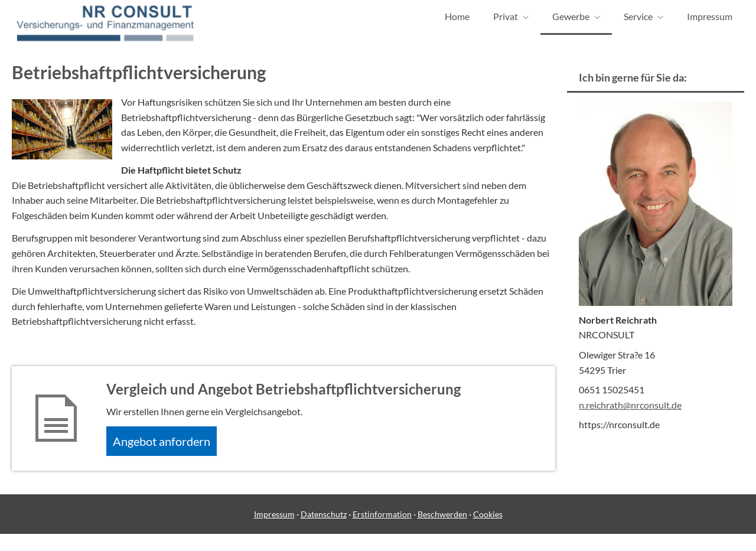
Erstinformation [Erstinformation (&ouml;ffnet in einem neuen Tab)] (382, 532)
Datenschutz (324, 532)
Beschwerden (442, 532)
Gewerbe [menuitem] (571, 23)
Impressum (274, 532)
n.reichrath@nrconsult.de (630, 417)
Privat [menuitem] (506, 23)
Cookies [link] (488, 532)
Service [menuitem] (638, 23)
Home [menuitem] (457, 23)
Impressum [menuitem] (710, 23)
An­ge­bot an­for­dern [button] (169, 456)
